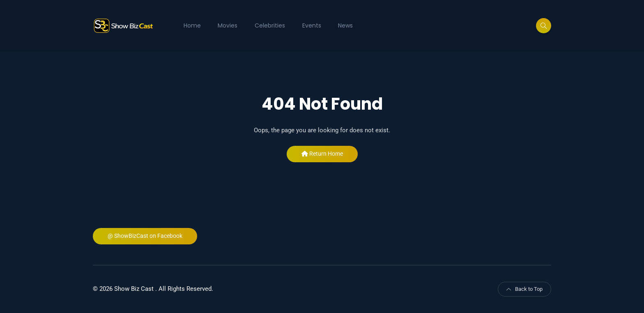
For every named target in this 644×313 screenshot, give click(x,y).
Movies (228, 25)
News (345, 25)
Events (312, 25)
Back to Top (524, 289)
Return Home (322, 154)
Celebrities (270, 25)
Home (192, 25)
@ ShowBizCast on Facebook (145, 236)
